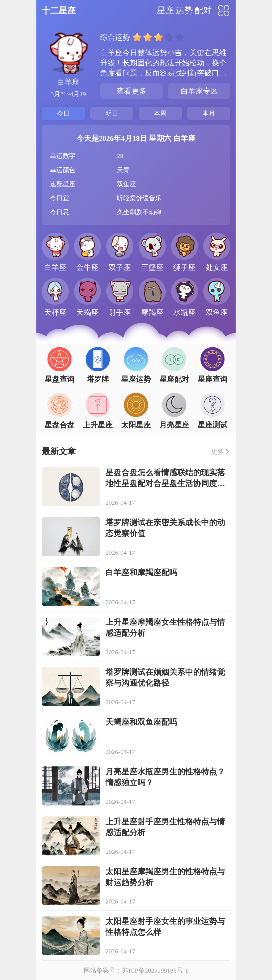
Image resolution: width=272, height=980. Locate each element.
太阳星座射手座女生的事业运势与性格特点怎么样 (165, 927)
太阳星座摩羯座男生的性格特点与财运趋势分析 (165, 877)
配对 (203, 10)
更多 (218, 452)
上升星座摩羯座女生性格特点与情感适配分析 (165, 627)
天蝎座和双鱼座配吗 (141, 722)
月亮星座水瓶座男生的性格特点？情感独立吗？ (165, 777)
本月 (209, 113)
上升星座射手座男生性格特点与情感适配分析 (165, 827)
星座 (165, 10)
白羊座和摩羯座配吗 (141, 572)
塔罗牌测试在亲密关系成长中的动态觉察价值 (165, 528)
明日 (112, 113)
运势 (184, 10)
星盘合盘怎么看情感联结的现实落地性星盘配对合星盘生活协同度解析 (165, 479)
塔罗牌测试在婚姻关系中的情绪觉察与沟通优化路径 (165, 677)
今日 (63, 113)
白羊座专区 (199, 91)
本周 (160, 113)
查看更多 (131, 91)
